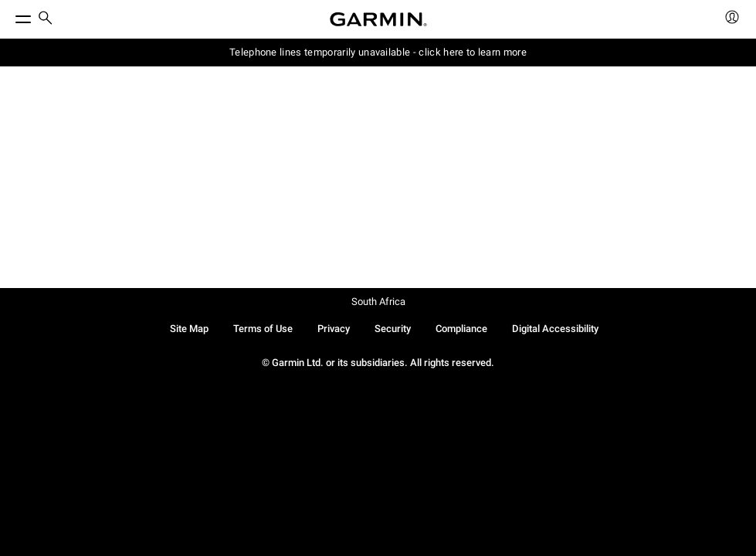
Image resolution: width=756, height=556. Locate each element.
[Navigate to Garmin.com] (378, 19)
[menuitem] (46, 20)
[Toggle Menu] (9, 15)
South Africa (378, 302)
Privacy (334, 329)
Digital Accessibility (555, 329)
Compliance (461, 329)
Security (393, 329)
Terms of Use (263, 329)
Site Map (189, 329)
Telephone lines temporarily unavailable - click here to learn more (378, 52)
